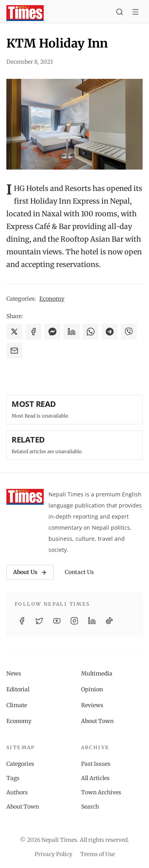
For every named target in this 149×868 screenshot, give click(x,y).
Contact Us (79, 572)
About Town (97, 721)
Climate (17, 705)
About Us (30, 572)
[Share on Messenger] (52, 332)
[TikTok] (109, 621)
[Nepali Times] (25, 497)
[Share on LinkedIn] (72, 332)
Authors (17, 792)
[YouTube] (57, 621)
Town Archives (101, 792)
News (14, 673)
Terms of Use (98, 854)
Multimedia (97, 673)
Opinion (92, 689)
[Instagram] (74, 621)
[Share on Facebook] (33, 332)
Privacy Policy (53, 854)
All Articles (95, 778)
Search (90, 807)
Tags (13, 778)
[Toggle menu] (135, 13)
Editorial (18, 689)
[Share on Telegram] (110, 332)
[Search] (120, 13)
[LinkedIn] (92, 621)
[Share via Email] (14, 351)
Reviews (92, 705)
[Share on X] (14, 332)
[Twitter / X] (39, 621)
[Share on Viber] (129, 332)
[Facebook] (22, 621)
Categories (20, 764)
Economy (52, 299)
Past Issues (96, 764)
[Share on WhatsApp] (91, 332)
